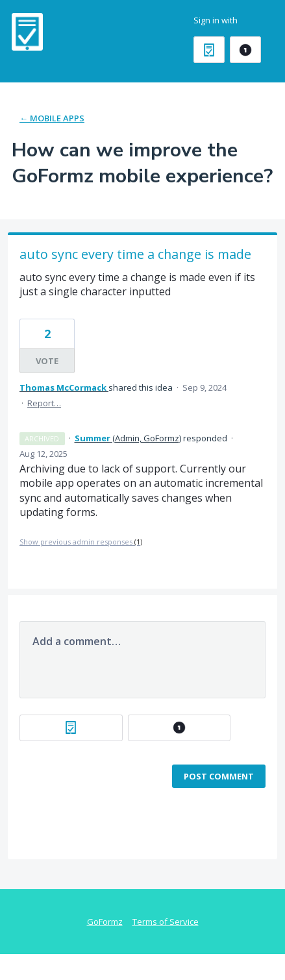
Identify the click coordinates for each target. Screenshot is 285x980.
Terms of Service (166, 922)
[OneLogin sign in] (245, 50)
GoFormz (105, 922)
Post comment (219, 776)
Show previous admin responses (81, 542)
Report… (44, 403)
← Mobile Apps (52, 118)
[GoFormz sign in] (209, 50)
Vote (47, 361)
